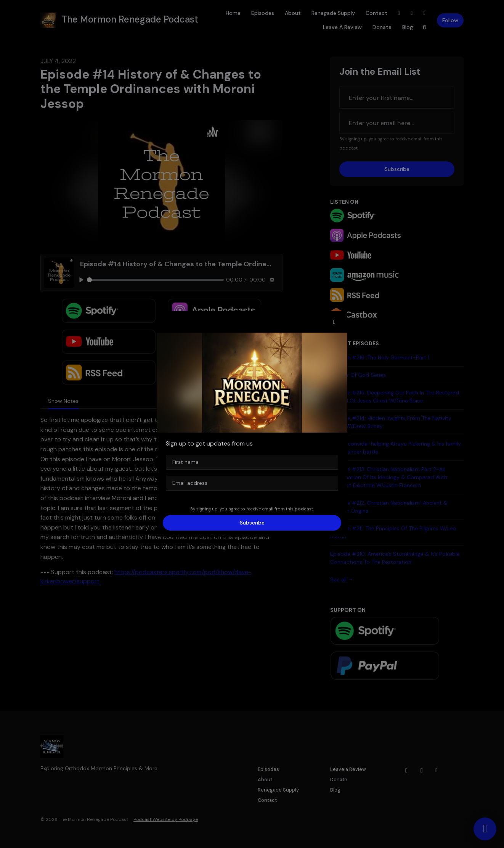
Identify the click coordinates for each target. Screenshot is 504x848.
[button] (334, 322)
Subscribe (252, 523)
